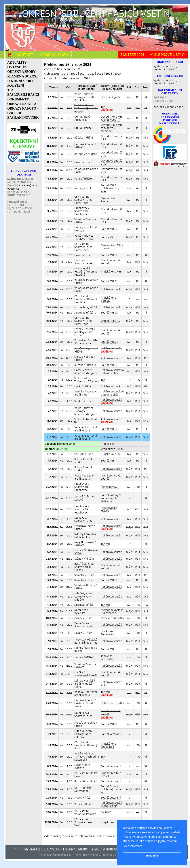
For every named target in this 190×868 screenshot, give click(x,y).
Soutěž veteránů (111, 734)
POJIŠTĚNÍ (16, 85)
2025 (118, 74)
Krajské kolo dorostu (108, 299)
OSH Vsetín (52, 849)
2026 (87, 78)
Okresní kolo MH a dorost (112, 247)
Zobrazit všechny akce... (169, 107)
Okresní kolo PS (110, 321)
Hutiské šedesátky (112, 703)
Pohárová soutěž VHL (111, 684)
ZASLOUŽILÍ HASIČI (23, 95)
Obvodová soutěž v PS (112, 138)
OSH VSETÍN (17, 67)
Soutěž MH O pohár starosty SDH (110, 189)
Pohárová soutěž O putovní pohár (112, 393)
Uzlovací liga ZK (111, 97)
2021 (83, 74)
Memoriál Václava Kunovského (112, 612)
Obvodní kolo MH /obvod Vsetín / (111, 118)
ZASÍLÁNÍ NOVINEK (23, 118)
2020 (74, 74)
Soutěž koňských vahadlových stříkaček (111, 498)
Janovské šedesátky (107, 658)
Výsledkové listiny (168, 55)
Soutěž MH (107, 461)
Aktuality (32, 849)
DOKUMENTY (18, 99)
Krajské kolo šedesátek (108, 745)
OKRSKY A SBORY (21, 72)
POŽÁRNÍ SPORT (20, 81)
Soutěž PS (107, 237)
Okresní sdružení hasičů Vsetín (96, 14)
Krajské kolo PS (110, 454)
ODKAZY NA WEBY (22, 104)
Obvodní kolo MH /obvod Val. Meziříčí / (111, 128)
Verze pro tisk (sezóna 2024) (63, 69)
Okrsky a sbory (54, 55)
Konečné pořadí (164, 69)
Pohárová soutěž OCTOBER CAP (111, 804)
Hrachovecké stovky (109, 509)
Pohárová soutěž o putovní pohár (112, 372)
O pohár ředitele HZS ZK (111, 775)
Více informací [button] (133, 846)
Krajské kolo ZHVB (112, 822)
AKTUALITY (17, 63)
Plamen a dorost (104, 849)
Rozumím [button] (152, 856)
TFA (10, 90)
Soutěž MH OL (109, 229)
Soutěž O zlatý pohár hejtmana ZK (111, 790)
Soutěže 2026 (132, 55)
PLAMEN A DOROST (23, 76)
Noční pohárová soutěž (111, 262)
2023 (100, 74)
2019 (65, 74)
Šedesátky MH (110, 487)
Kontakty (26, 55)
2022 (91, 74)
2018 (56, 74)
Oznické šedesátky (112, 618)
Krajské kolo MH (111, 272)
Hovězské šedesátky (107, 633)
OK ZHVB (106, 812)
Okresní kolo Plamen (109, 200)
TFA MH (105, 544)
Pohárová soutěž (111, 290)
